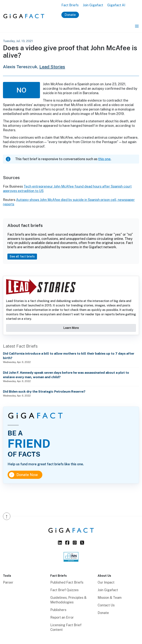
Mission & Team (110, 598)
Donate (70, 15)
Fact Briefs (70, 5)
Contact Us (106, 605)
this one (104, 159)
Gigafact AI (116, 5)
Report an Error (62, 617)
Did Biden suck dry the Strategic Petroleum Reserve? (44, 391)
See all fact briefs (22, 256)
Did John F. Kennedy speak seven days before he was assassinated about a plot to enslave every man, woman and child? (66, 375)
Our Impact (106, 582)
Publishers (58, 610)
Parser (8, 582)
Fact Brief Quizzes (64, 590)
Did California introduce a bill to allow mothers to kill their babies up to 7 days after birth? (69, 356)
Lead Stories (52, 67)
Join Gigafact (93, 5)
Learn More (71, 328)
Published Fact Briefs (67, 582)
